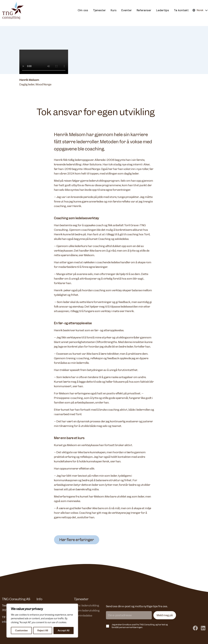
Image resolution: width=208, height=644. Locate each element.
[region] (42, 621)
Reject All (43, 631)
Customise (21, 631)
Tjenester (99, 10)
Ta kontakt (181, 10)
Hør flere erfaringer (77, 540)
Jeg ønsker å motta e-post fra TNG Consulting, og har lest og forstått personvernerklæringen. (140, 626)
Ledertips (163, 10)
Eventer (127, 10)
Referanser (144, 10)
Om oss (83, 10)
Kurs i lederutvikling (87, 605)
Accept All (64, 631)
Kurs (114, 10)
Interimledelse (83, 616)
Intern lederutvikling (87, 610)
